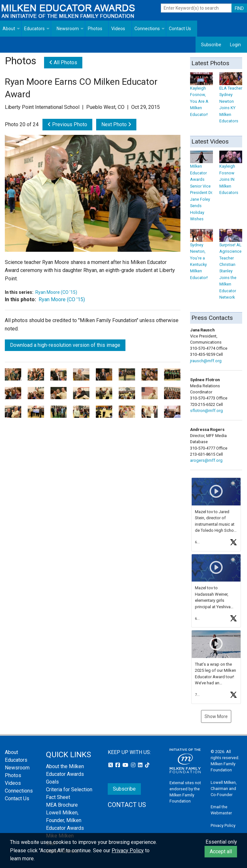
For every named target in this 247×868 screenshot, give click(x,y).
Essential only (221, 842)
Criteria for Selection (69, 789)
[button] (216, 514)
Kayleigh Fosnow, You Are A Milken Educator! (201, 96)
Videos (118, 29)
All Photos (63, 62)
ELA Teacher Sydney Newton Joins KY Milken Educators (231, 100)
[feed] (216, 591)
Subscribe (211, 45)
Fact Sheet (58, 797)
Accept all (221, 851)
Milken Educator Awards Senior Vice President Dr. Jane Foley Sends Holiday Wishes (201, 188)
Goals (52, 782)
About (9, 29)
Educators (34, 29)
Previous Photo (67, 124)
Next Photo (116, 124)
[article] (216, 514)
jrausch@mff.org (206, 361)
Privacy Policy (223, 825)
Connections (147, 29)
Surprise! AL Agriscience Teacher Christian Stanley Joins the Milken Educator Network (231, 266)
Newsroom (68, 29)
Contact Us (180, 29)
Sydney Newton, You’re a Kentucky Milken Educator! (201, 256)
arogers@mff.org (206, 460)
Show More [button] (216, 716)
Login (235, 45)
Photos (95, 29)
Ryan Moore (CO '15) (56, 292)
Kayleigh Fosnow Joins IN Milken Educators (231, 175)
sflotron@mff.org (206, 411)
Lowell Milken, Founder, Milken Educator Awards (65, 820)
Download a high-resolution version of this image (65, 345)
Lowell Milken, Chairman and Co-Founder (224, 789)
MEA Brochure (62, 805)
